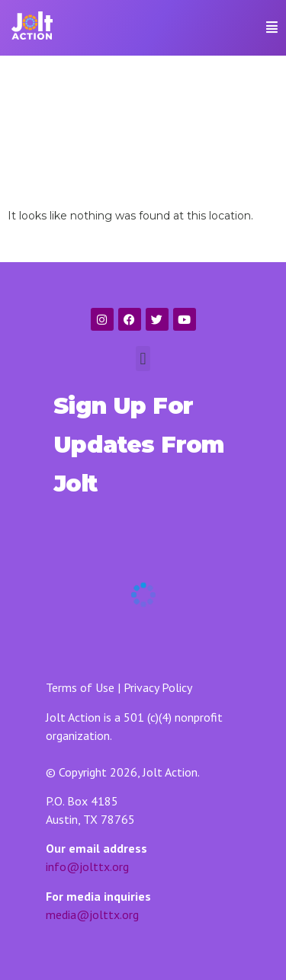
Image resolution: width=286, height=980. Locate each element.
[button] (257, 27)
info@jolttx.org (87, 866)
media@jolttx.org (92, 914)
